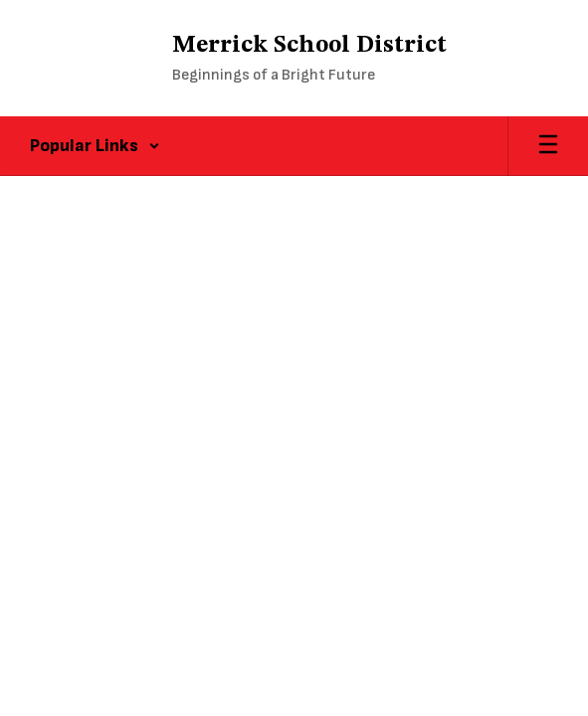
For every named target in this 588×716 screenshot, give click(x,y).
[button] (95, 146)
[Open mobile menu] (548, 146)
